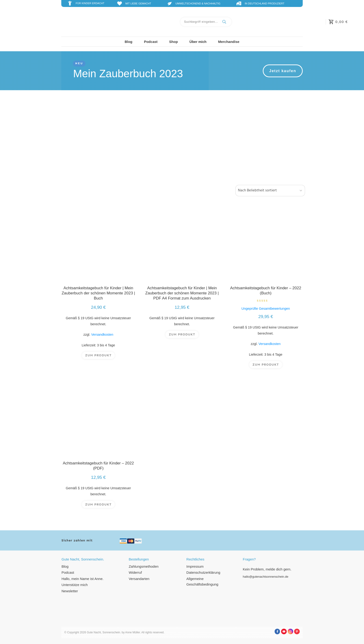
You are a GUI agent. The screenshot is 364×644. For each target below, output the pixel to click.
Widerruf (135, 572)
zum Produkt (98, 358)
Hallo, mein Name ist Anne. (83, 579)
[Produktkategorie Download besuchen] (266, 137)
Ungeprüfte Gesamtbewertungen (266, 312)
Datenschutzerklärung (203, 572)
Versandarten (139, 579)
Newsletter (70, 591)
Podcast (68, 572)
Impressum (195, 566)
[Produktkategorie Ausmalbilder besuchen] (182, 137)
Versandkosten (102, 338)
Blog (65, 566)
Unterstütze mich (75, 585)
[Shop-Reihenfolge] (270, 192)
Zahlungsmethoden (143, 566)
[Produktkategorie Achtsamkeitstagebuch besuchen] (98, 137)
